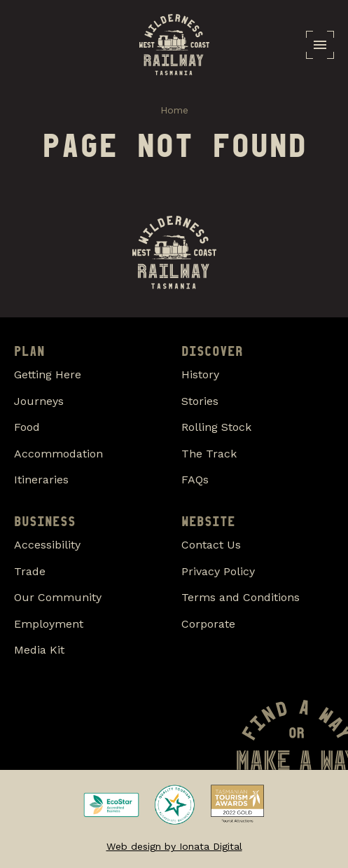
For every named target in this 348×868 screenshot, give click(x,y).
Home (174, 110)
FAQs (195, 480)
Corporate (208, 624)
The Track (209, 454)
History (200, 374)
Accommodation (58, 454)
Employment (49, 624)
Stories (200, 401)
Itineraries (41, 480)
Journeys (39, 401)
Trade (30, 571)
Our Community (58, 597)
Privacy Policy (218, 571)
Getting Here (48, 374)
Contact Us (211, 545)
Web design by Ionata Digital (174, 846)
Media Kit (39, 650)
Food (27, 427)
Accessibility (47, 545)
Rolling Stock (216, 427)
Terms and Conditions (241, 597)
